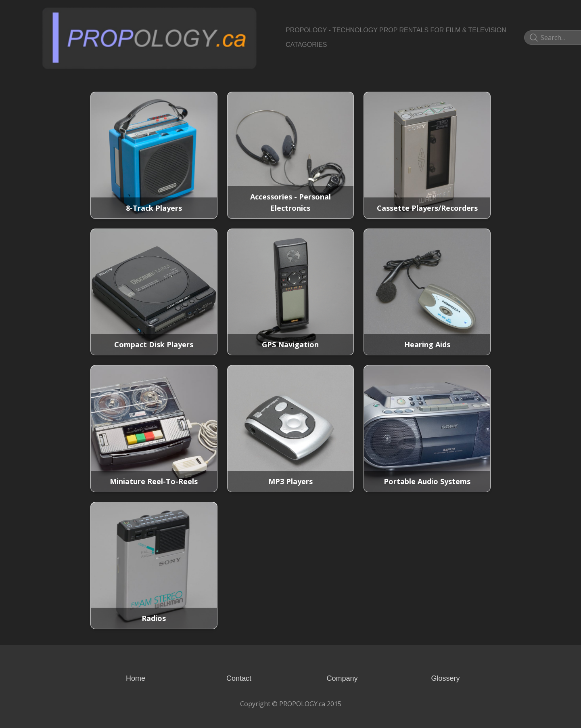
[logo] (149, 38)
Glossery (445, 678)
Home (136, 678)
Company (342, 678)
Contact (239, 678)
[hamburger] (266, 15)
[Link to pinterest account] (522, 38)
